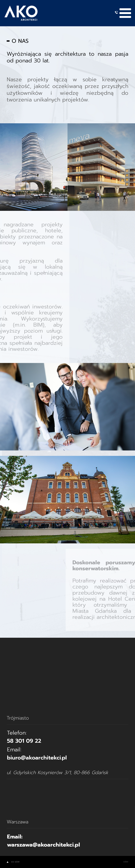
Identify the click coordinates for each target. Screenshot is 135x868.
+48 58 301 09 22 (116, 12)
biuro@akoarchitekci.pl (37, 758)
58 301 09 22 (24, 741)
